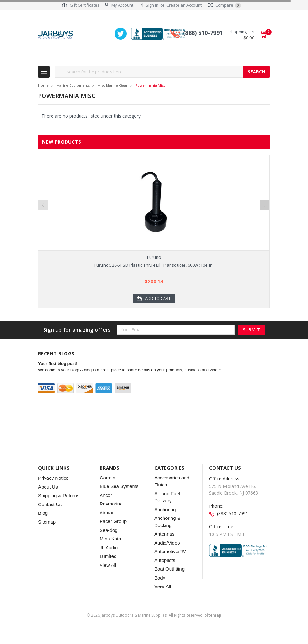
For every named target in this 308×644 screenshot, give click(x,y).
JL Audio (109, 560)
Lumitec (108, 569)
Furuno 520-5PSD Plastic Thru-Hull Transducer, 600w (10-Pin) (154, 265)
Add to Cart (158, 299)
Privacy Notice (53, 490)
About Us (48, 499)
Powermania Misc (150, 85)
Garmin (107, 490)
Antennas (164, 546)
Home (43, 85)
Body (160, 590)
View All (108, 577)
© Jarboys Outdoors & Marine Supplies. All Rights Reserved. (154, 628)
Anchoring (165, 522)
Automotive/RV (170, 564)
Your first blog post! (58, 376)
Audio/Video (167, 555)
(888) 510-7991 (203, 33)
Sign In (152, 5)
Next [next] (265, 208)
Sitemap (47, 534)
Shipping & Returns (59, 508)
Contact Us (50, 517)
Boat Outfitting (169, 581)
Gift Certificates (85, 5)
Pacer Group (113, 534)
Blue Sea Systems (119, 499)
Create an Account (184, 5)
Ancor (106, 508)
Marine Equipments (73, 85)
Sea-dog (109, 542)
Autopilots (165, 573)
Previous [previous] (43, 208)
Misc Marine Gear (112, 85)
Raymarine (111, 516)
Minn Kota (110, 551)
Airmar (107, 525)
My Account (122, 5)
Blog (43, 525)
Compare (224, 5)
